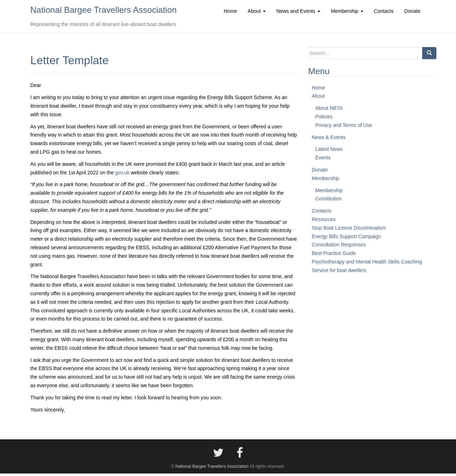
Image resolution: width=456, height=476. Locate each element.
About (318, 98)
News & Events (329, 139)
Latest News (329, 152)
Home (318, 90)
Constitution (328, 201)
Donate (320, 172)
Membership (325, 180)
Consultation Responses (339, 247)
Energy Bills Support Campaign (346, 239)
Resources (324, 222)
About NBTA (329, 111)
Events (323, 160)
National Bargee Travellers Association (103, 11)
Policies (324, 119)
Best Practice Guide (334, 256)
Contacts (322, 213)
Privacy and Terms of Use (344, 127)
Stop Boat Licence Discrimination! (349, 230)
